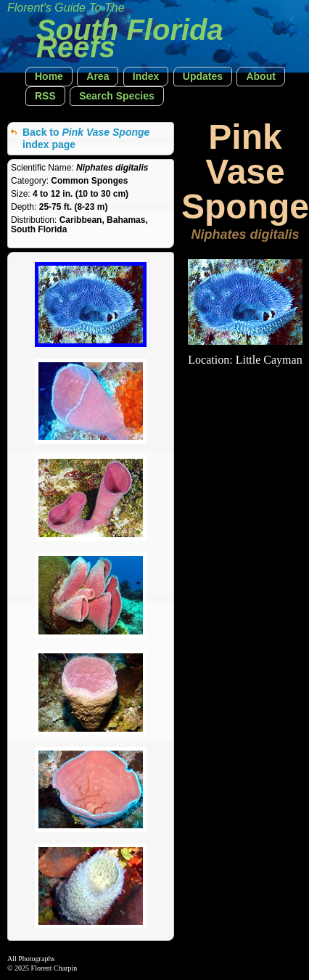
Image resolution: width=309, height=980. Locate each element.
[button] (49, 77)
